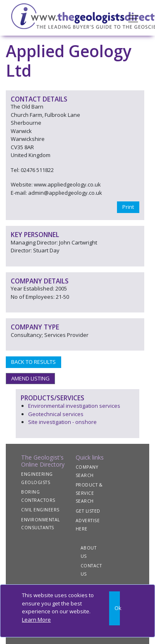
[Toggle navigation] (133, 18)
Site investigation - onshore (62, 422)
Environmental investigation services (74, 406)
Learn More (36, 620)
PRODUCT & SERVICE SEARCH (89, 493)
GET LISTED (88, 511)
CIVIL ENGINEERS (40, 510)
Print (128, 207)
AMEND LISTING (30, 378)
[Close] (114, 608)
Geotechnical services (56, 414)
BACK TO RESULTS (33, 362)
